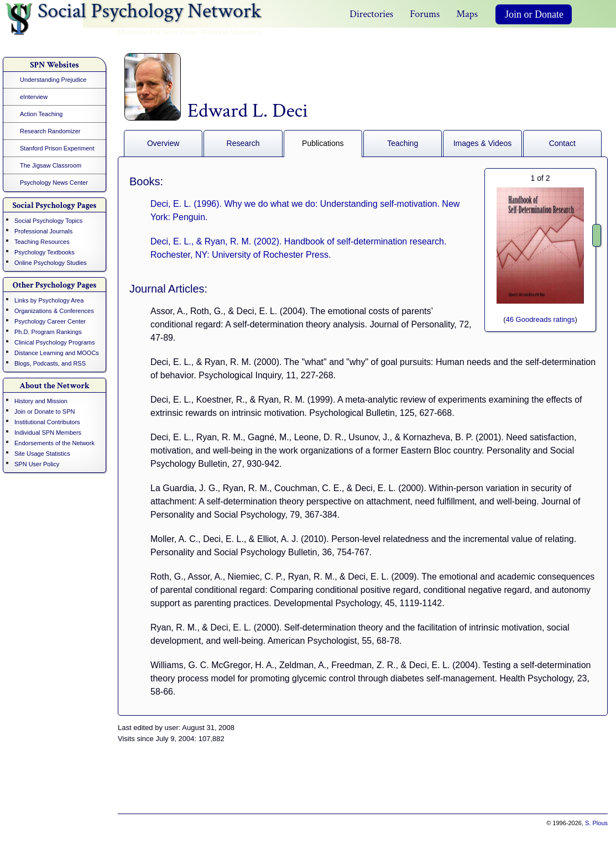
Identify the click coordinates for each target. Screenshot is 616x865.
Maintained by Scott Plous (157, 32)
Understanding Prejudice (53, 80)
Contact (562, 143)
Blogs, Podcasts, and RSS (50, 363)
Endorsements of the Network (54, 443)
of (540, 178)
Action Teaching (41, 114)
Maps (467, 14)
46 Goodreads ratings (540, 319)
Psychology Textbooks (45, 252)
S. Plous (596, 823)
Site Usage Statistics (42, 454)
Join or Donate (534, 14)
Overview (163, 143)
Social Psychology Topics (48, 221)
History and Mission (41, 401)
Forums (425, 14)
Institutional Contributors (47, 422)
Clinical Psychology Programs (55, 342)
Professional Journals (43, 231)
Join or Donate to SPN (45, 411)
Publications (323, 143)
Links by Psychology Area (49, 300)
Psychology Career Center (50, 321)
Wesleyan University (231, 32)
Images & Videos (483, 143)
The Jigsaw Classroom (51, 165)
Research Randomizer (50, 131)
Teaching (403, 143)
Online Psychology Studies (51, 263)
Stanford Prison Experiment (57, 148)
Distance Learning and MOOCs (57, 353)
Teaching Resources (42, 242)
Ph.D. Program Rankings (48, 332)
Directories (371, 14)
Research (243, 143)
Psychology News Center (54, 183)
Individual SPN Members (48, 433)
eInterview (34, 97)
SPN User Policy (37, 464)
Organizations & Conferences (54, 311)
